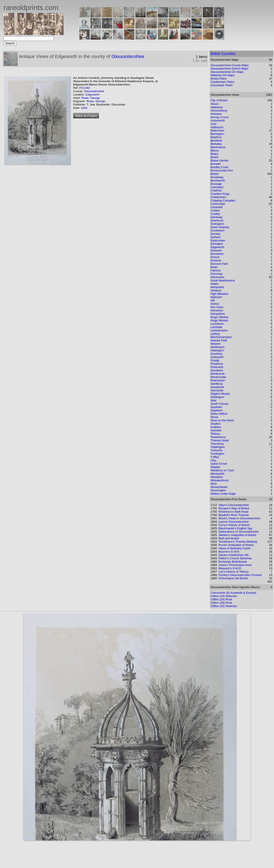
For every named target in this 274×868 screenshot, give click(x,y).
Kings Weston (220, 320)
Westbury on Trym (222, 470)
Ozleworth (217, 357)
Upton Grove (219, 464)
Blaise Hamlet (220, 160)
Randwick (217, 370)
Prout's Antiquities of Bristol (236, 545)
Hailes (215, 284)
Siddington (217, 397)
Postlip (215, 360)
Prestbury (217, 364)
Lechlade (217, 327)
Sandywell (217, 387)
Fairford (216, 270)
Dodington (217, 224)
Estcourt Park (219, 264)
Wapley (215, 467)
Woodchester (219, 487)
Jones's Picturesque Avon (235, 565)
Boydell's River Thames (234, 515)
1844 (84, 108)
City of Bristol (219, 100)
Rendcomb (218, 374)
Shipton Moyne (220, 394)
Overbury (217, 354)
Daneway (217, 217)
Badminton (218, 130)
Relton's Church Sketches (235, 558)
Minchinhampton (221, 337)
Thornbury (217, 444)
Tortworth (217, 450)
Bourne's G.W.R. (229, 552)
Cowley (215, 214)
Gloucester (218, 277)
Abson (215, 104)
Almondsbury (219, 110)
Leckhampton (219, 330)
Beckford (216, 140)
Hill (213, 300)
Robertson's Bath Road (234, 512)
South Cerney (220, 404)
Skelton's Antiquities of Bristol (237, 535)
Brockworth (218, 180)
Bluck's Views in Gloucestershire (239, 518)
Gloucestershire (128, 56)
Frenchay (217, 274)
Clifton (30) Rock (221, 603)
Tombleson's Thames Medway (238, 542)
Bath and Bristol (229, 538)
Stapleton (217, 410)
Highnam (216, 297)
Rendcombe (218, 377)
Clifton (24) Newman (224, 596)
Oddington (217, 350)
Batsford (216, 137)
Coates (215, 210)
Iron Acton (217, 307)
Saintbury (217, 384)
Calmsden (217, 187)
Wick (214, 484)
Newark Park (219, 340)
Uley (214, 460)
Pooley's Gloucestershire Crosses (240, 575)
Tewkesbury (218, 437)
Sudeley (216, 427)
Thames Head (220, 440)
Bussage (216, 184)
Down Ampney (220, 227)
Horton (215, 304)
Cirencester (218, 204)
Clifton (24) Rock (221, 599)
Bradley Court (219, 167)
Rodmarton (218, 380)
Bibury (215, 150)
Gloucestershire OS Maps (227, 72)
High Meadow (220, 294)
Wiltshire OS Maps (223, 75)
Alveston (216, 114)
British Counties (223, 54)
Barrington (217, 134)
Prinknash (217, 367)
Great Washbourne (223, 280)
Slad (214, 400)
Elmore (215, 257)
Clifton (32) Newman (224, 606)
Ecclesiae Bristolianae (233, 562)
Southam (216, 407)
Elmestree (217, 254)
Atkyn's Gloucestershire (234, 505)
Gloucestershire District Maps (230, 69)
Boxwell (216, 164)
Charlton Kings (220, 194)
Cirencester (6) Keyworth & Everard (233, 593)
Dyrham (216, 237)
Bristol (215, 174)
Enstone (216, 260)
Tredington (218, 454)
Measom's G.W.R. (230, 568)
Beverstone (218, 147)
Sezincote (217, 390)
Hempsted (217, 287)
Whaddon (217, 477)
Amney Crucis (220, 117)
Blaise (215, 157)
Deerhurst (217, 220)
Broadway (217, 177)
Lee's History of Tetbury (234, 572)
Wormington (218, 490)
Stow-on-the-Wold (222, 420)
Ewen (214, 267)
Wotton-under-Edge (223, 494)
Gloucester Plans (222, 85)
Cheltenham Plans (222, 82)
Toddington (218, 447)
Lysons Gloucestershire (234, 522)
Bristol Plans (219, 79)
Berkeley (216, 144)
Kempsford (218, 314)
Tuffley (215, 457)
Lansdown (217, 324)
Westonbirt (218, 474)
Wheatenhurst (220, 480)
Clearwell (217, 207)
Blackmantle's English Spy (236, 528)
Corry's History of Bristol (234, 525)
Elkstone (216, 250)
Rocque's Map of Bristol (234, 508)
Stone (214, 417)
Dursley (216, 234)
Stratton (216, 424)
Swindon (216, 430)
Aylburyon (217, 127)
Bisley (215, 154)
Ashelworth (218, 120)
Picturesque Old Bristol (233, 578)
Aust (214, 124)
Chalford (216, 190)
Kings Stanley (220, 317)
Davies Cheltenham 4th (234, 555)
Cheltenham (218, 197)
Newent (216, 344)
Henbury (216, 290)
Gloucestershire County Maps (230, 65)
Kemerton (217, 310)
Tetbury (215, 434)
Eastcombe (218, 240)
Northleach (218, 347)
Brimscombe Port (222, 170)
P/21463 (85, 88)
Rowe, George (91, 98)
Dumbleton (218, 230)
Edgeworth (93, 95)
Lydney (215, 334)
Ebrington (217, 244)
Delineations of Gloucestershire (239, 532)
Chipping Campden (223, 200)
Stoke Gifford (219, 414)
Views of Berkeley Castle (235, 548)
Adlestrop (217, 107)
